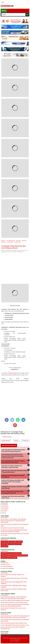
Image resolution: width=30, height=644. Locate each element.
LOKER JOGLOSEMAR (8, 568)
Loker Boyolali (5, 553)
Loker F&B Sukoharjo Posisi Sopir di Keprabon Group (15, 625)
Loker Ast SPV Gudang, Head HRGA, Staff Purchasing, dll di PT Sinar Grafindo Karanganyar (13, 482)
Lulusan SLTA (14, 252)
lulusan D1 (12, 542)
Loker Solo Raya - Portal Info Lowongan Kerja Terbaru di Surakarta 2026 (18, 639)
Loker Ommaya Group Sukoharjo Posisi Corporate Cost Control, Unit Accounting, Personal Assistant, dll (12, 456)
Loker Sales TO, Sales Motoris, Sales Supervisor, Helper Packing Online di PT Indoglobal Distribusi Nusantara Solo (14, 521)
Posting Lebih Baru (6, 441)
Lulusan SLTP (20, 252)
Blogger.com (17, 641)
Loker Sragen (13, 555)
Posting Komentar (7, 437)
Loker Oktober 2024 (18, 251)
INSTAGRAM (5, 507)
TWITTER (4, 511)
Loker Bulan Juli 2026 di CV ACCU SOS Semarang (15, 602)
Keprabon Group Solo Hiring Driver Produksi (13, 528)
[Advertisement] (15, 269)
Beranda (16, 441)
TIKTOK (4, 513)
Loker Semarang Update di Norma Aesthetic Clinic (14, 623)
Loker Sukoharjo (23, 555)
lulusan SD (18, 544)
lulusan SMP (4, 546)
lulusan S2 (11, 544)
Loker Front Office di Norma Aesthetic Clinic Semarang (16, 600)
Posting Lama (25, 441)
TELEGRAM (5, 509)
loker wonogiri (13, 558)
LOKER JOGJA (6, 564)
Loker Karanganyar (16, 553)
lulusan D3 (4, 252)
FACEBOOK (5, 505)
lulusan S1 (9, 252)
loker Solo (25, 251)
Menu (4, 11)
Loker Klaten (5, 555)
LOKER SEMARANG (7, 566)
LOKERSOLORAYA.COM (14, 373)
